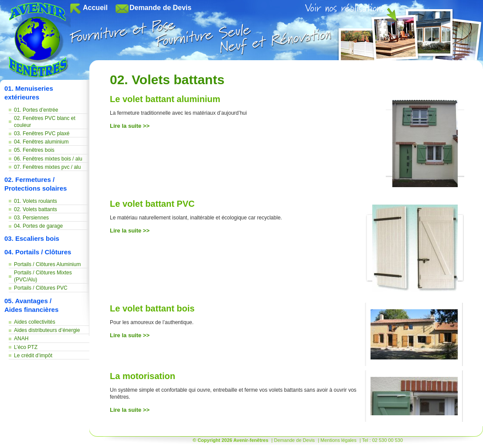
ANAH (21, 339)
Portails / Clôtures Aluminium (47, 264)
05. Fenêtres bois (34, 150)
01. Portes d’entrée (36, 110)
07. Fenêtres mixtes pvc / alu (47, 167)
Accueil (95, 8)
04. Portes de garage (38, 226)
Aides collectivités (35, 322)
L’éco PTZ (26, 347)
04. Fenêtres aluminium (41, 142)
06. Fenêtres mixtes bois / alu (48, 159)
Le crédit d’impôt (33, 356)
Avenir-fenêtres (40, 41)
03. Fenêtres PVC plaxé (42, 133)
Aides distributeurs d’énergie (47, 330)
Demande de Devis (160, 8)
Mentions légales (338, 440)
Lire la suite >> (130, 126)
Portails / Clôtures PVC (41, 288)
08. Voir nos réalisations (394, 32)
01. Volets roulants (36, 201)
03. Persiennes (31, 218)
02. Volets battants (36, 209)
